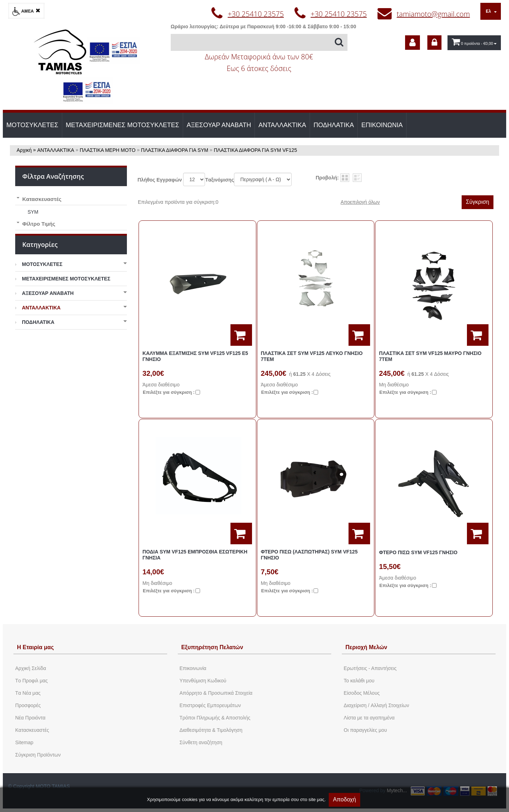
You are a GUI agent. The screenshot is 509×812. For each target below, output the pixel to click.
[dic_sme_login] (434, 43)
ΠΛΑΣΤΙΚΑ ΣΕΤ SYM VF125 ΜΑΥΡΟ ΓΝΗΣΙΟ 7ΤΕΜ (430, 356)
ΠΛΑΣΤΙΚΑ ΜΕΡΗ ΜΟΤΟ (108, 150)
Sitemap (24, 742)
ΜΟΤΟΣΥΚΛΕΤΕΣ (32, 125)
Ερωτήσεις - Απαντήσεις (370, 668)
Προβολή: (327, 178)
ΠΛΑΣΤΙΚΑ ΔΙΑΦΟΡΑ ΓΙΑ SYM (175, 150)
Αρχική (24, 150)
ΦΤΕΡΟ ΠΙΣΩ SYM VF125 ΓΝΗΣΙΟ (418, 552)
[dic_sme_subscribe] (413, 43)
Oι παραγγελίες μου (365, 730)
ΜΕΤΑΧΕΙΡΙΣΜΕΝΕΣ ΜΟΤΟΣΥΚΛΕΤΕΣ (122, 125)
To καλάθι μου (359, 681)
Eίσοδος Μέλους (362, 693)
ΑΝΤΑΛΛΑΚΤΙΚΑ (282, 125)
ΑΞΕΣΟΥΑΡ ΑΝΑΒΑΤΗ (219, 125)
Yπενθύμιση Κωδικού (203, 681)
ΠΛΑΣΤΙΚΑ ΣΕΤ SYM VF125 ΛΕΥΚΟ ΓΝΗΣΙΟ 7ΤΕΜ (312, 356)
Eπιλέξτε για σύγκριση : (169, 392)
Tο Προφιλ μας (31, 681)
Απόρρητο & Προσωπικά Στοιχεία (216, 693)
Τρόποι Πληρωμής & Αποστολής (215, 718)
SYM (33, 212)
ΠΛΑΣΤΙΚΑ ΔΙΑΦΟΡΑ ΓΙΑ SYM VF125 (255, 150)
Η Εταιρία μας (35, 647)
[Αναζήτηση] (259, 42)
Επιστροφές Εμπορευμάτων (210, 705)
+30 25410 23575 (256, 14)
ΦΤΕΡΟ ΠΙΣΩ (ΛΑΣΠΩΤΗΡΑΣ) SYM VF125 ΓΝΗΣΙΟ (309, 555)
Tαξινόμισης (219, 180)
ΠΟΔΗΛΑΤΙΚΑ (334, 125)
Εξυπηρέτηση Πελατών (212, 647)
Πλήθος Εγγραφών (160, 180)
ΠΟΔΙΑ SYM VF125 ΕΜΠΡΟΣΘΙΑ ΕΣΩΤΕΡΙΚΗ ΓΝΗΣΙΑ (195, 555)
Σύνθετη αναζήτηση (201, 742)
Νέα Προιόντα (30, 718)
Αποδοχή (344, 799)
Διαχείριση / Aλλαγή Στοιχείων (376, 705)
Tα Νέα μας (28, 693)
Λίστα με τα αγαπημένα (369, 718)
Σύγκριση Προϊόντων (38, 755)
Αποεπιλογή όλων (360, 202)
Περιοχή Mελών (366, 647)
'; (194, 179)
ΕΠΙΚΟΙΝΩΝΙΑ (382, 125)
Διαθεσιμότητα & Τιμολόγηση (211, 730)
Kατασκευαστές (32, 730)
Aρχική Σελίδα (31, 668)
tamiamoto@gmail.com (433, 14)
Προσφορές (28, 705)
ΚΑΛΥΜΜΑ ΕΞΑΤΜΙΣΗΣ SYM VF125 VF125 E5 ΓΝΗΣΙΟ (195, 356)
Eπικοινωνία (193, 668)
